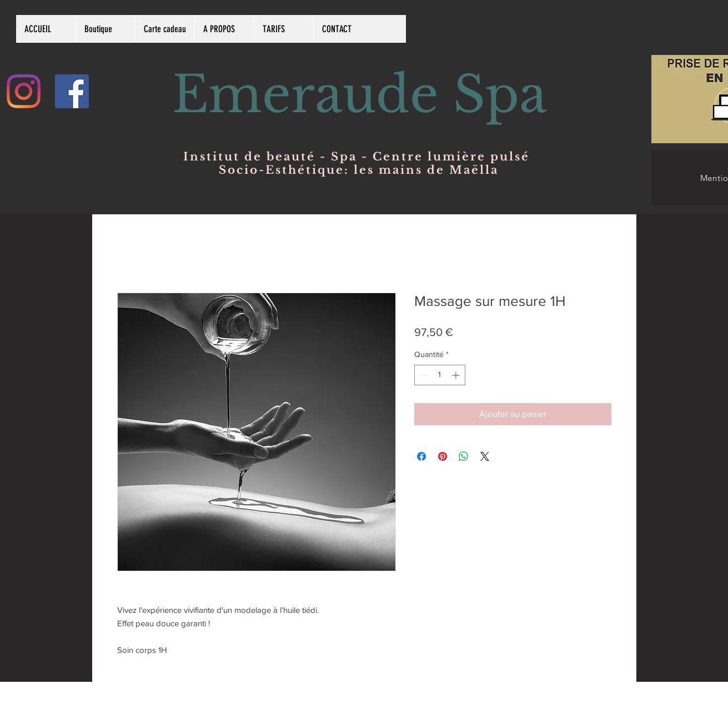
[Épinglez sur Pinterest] (443, 456)
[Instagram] (24, 91)
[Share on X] (485, 456)
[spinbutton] (440, 375)
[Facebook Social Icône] (72, 91)
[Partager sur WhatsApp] (464, 456)
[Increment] (457, 375)
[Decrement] (423, 375)
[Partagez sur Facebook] (421, 456)
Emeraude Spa (360, 95)
